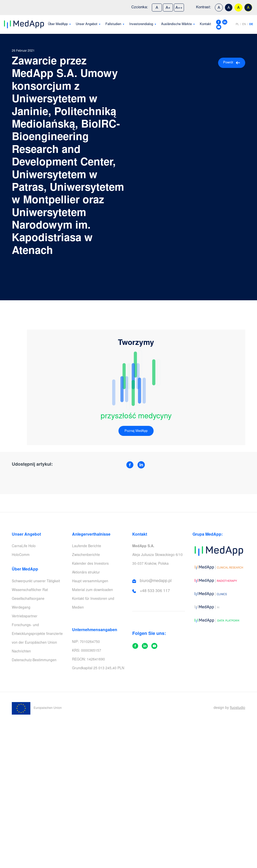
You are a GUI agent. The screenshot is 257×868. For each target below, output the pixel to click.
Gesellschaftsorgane (28, 599)
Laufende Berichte (87, 546)
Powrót (232, 63)
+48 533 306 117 (155, 591)
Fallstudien (113, 24)
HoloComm (21, 555)
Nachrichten (21, 652)
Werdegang (21, 608)
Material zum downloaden (92, 590)
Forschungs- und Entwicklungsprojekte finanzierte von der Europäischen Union (37, 634)
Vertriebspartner (25, 617)
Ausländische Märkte (176, 24)
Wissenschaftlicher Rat (30, 590)
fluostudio (238, 708)
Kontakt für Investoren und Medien (93, 603)
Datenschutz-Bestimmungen (34, 660)
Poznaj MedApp (136, 431)
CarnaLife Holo (24, 546)
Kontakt (205, 24)
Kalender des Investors (90, 564)
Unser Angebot (87, 24)
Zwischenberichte (86, 555)
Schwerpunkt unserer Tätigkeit (36, 582)
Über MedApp (58, 24)
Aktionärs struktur (86, 573)
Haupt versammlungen (90, 582)
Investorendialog (141, 24)
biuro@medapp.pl (156, 581)
